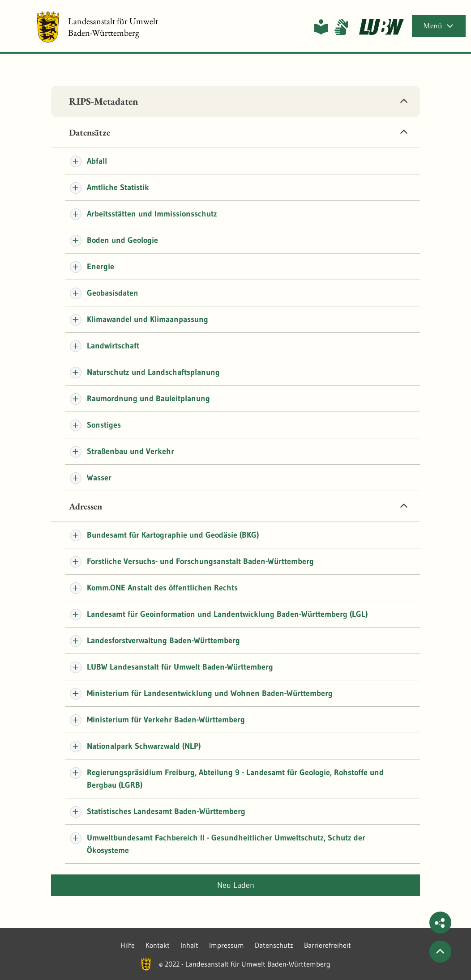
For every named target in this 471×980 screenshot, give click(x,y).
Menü (439, 25)
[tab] (235, 102)
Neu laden (236, 885)
